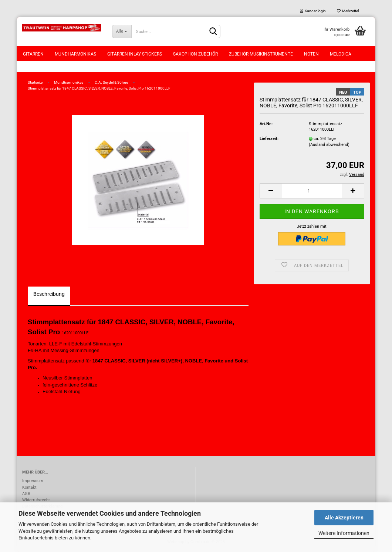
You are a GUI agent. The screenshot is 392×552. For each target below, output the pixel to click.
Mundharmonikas (75, 54)
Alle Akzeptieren (344, 518)
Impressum (33, 481)
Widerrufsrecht (36, 500)
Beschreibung (49, 294)
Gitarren (33, 54)
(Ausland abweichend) (329, 145)
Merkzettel (348, 11)
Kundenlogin (313, 11)
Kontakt (29, 487)
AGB (26, 494)
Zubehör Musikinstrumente (261, 54)
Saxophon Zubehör (195, 54)
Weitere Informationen (344, 533)
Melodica (341, 54)
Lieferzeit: (269, 139)
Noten (311, 54)
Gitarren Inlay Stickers (135, 54)
